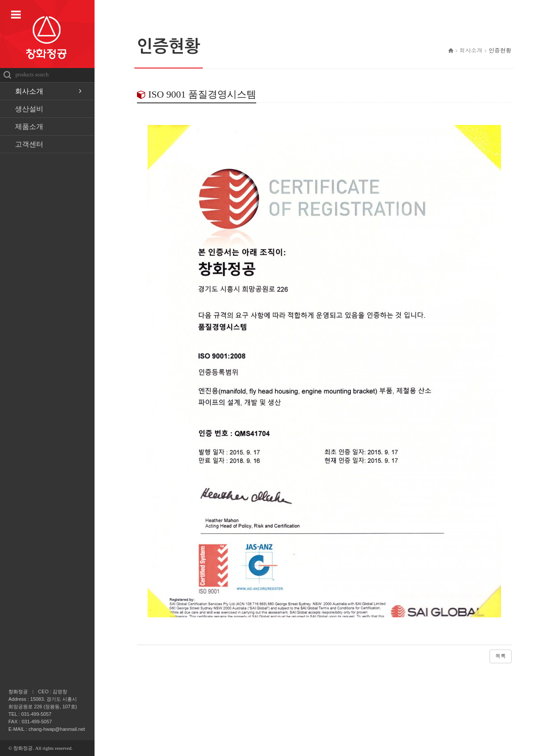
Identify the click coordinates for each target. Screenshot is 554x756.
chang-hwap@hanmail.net (57, 729)
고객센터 (29, 144)
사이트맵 (16, 14)
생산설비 (29, 109)
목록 (501, 656)
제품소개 (29, 127)
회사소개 (29, 91)
